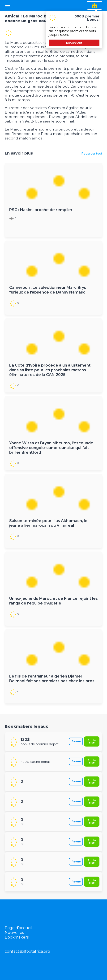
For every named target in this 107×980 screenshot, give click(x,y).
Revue (76, 741)
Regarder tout (92, 153)
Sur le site (92, 741)
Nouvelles (14, 933)
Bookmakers (17, 937)
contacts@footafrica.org (28, 951)
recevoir (74, 43)
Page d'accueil (19, 928)
